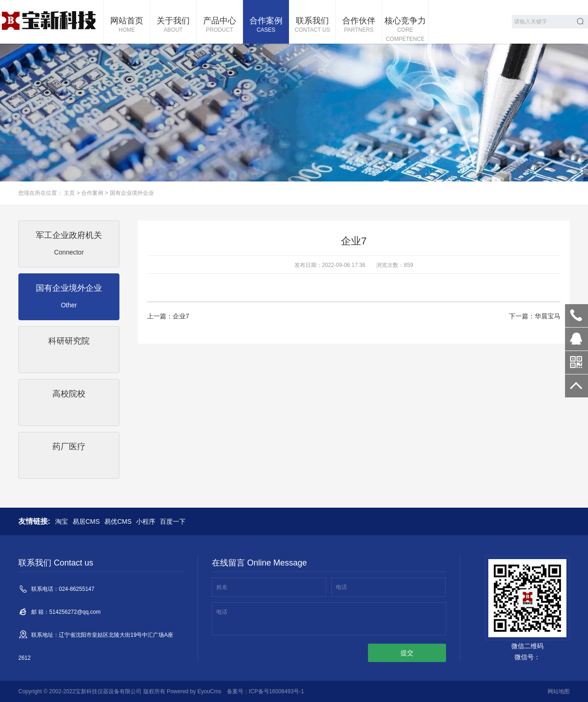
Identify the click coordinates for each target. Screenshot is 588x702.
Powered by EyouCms (193, 691)
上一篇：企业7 (168, 316)
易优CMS (118, 521)
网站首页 (127, 25)
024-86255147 (577, 316)
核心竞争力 (405, 30)
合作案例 (266, 25)
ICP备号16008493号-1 (277, 691)
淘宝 (62, 521)
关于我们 (173, 25)
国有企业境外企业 (132, 193)
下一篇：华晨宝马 (535, 316)
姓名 (222, 587)
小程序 (146, 521)
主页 (69, 193)
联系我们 (312, 25)
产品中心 (220, 25)
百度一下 (173, 521)
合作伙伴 (359, 25)
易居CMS (86, 521)
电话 (341, 587)
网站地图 (559, 691)
